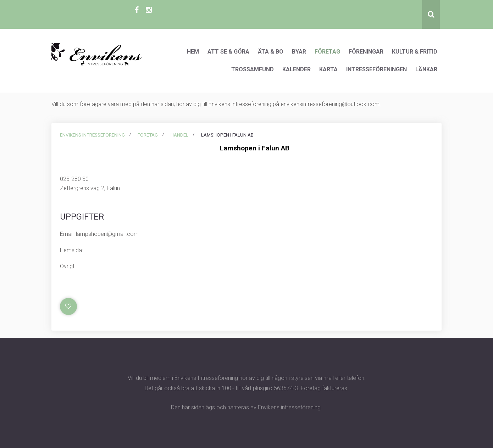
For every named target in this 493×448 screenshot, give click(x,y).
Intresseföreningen (376, 69)
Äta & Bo (271, 52)
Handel (179, 135)
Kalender (297, 69)
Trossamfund (253, 69)
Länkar (426, 69)
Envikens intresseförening (92, 135)
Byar (299, 52)
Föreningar (366, 52)
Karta (328, 69)
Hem (193, 52)
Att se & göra (228, 52)
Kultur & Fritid (415, 52)
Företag (327, 52)
